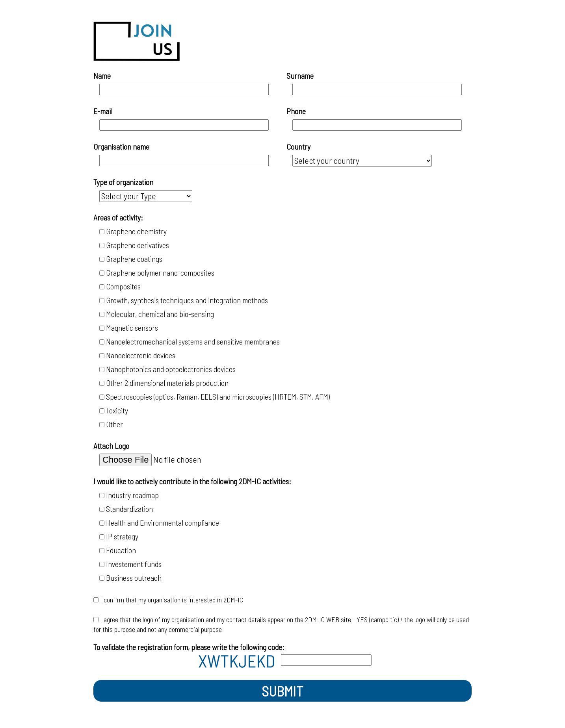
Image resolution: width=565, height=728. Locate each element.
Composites (123, 286)
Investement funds (134, 564)
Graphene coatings (134, 259)
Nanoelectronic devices (141, 355)
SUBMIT (282, 691)
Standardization (129, 509)
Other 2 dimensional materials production (167, 383)
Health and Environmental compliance (163, 522)
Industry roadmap (132, 495)
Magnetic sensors (132, 328)
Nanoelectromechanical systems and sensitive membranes (193, 341)
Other (117, 424)
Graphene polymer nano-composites (160, 272)
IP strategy (122, 536)
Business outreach (134, 578)
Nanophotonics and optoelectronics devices (171, 369)
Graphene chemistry (136, 231)
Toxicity (117, 410)
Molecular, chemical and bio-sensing (160, 314)
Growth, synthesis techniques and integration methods (187, 300)
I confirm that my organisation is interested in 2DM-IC (172, 600)
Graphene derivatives (138, 245)
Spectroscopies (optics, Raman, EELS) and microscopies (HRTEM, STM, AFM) (218, 396)
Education (121, 550)
